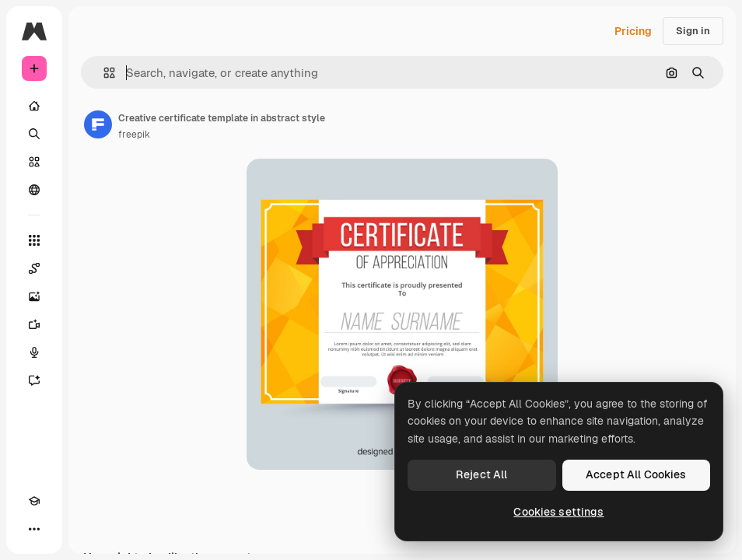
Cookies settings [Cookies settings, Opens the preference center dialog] (558, 512)
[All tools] (34, 240)
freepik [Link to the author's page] (134, 135)
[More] (34, 529)
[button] (103, 73)
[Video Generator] (34, 324)
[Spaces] (34, 268)
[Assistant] (34, 380)
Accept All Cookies (636, 474)
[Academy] (34, 501)
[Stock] (34, 162)
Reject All (481, 474)
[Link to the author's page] (98, 124)
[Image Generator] (34, 296)
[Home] (34, 106)
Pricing (633, 31)
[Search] (34, 134)
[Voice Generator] (34, 352)
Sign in (693, 31)
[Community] (34, 190)
